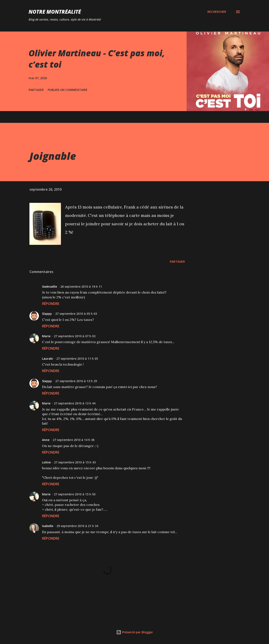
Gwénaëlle (49, 287)
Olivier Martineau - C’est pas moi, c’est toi (97, 59)
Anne (46, 440)
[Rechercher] (217, 12)
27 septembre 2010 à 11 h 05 (77, 359)
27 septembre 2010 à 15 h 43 (75, 462)
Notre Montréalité (55, 12)
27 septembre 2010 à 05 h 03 (76, 314)
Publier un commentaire (68, 90)
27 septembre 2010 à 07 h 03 (75, 336)
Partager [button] (36, 90)
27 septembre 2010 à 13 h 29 (76, 381)
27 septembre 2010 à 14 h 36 (74, 440)
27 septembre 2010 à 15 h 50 (75, 494)
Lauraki (47, 359)
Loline (46, 462)
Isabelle (48, 526)
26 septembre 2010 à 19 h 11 (81, 287)
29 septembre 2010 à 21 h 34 (77, 526)
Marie (46, 336)
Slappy (47, 314)
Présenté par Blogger (135, 632)
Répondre (51, 304)
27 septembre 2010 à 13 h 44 (75, 403)
